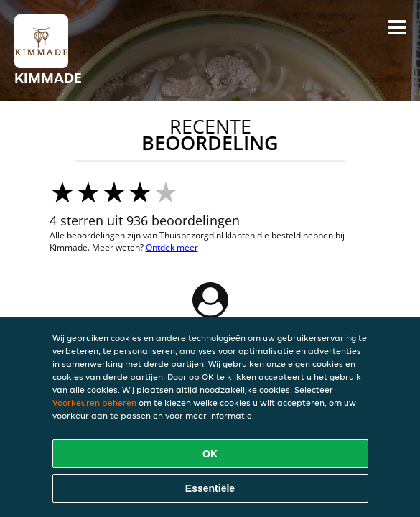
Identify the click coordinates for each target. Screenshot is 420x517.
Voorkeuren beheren (94, 402)
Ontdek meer (172, 247)
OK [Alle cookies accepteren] (210, 454)
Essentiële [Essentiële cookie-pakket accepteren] (210, 488)
